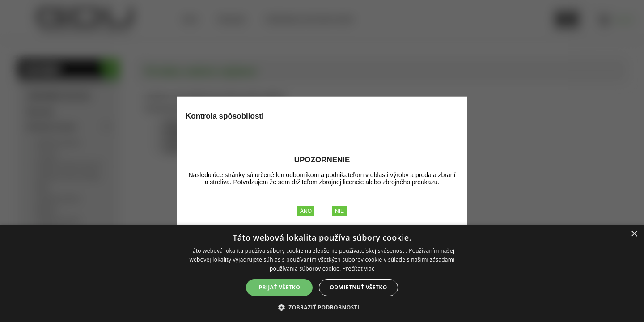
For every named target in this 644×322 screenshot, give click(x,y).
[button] (322, 307)
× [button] (634, 234)
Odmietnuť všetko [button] (358, 287)
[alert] (322, 273)
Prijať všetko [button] (280, 287)
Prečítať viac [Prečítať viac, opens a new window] (358, 269)
